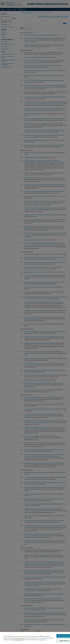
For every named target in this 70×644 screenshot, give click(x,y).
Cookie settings (18, 640)
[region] (35, 638)
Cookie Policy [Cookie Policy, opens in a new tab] (43, 640)
